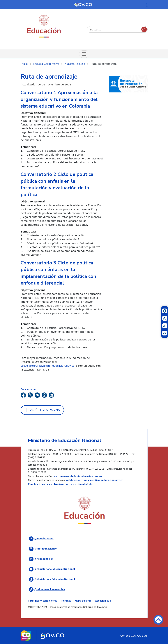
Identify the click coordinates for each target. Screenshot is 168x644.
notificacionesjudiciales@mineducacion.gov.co (95, 480)
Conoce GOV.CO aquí (134, 636)
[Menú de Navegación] (84, 54)
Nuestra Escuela (75, 64)
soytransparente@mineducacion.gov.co (78, 476)
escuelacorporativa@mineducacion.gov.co (48, 366)
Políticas (66, 601)
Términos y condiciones (43, 601)
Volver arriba (158, 620)
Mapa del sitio (83, 601)
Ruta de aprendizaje (104, 64)
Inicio (24, 64)
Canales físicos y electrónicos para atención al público (61, 484)
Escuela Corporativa (46, 64)
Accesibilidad (103, 601)
